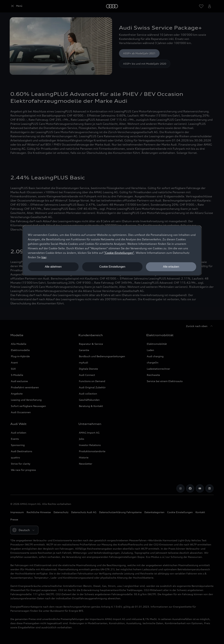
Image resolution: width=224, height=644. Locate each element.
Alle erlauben (171, 267)
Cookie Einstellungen (112, 267)
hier (44, 257)
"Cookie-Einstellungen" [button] (119, 253)
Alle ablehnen (53, 267)
